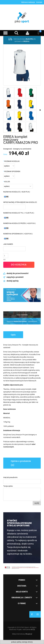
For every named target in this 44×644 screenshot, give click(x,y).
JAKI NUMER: (8, 244)
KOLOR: (7, 182)
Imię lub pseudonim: (11, 477)
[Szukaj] (17, 33)
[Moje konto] (28, 33)
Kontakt (39, 2)
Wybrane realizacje (28, 2)
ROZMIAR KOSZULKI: (12, 161)
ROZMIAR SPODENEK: (12, 171)
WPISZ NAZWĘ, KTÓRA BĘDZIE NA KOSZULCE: (20, 202)
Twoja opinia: (8, 486)
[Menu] (6, 33)
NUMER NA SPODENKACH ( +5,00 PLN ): (18, 234)
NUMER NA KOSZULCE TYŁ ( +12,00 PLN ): (19, 213)
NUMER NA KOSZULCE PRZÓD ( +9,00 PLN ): (20, 223)
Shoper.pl (29, 634)
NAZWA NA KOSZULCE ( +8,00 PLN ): (17, 192)
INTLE (33, 629)
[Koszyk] (38, 33)
